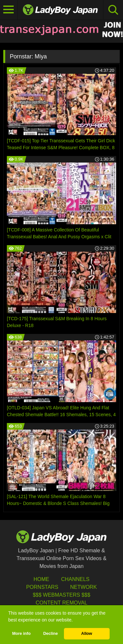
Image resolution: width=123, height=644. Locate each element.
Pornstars (42, 587)
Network (84, 587)
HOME (41, 579)
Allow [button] (87, 634)
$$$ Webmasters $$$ (61, 595)
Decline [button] (50, 634)
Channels (75, 579)
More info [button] (21, 634)
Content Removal (62, 603)
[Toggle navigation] (9, 10)
